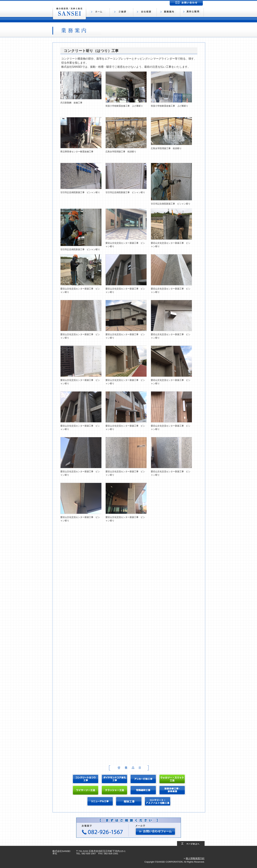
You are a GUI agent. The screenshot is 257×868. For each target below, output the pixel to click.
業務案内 (169, 12)
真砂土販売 (193, 12)
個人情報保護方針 (195, 858)
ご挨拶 (122, 12)
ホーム (99, 12)
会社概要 (146, 12)
